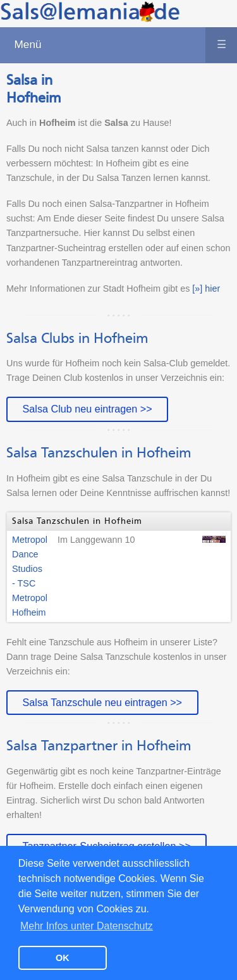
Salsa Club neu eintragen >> (87, 409)
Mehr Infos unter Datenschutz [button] (87, 926)
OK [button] (63, 958)
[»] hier (206, 288)
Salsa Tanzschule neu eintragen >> (102, 702)
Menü (125, 45)
